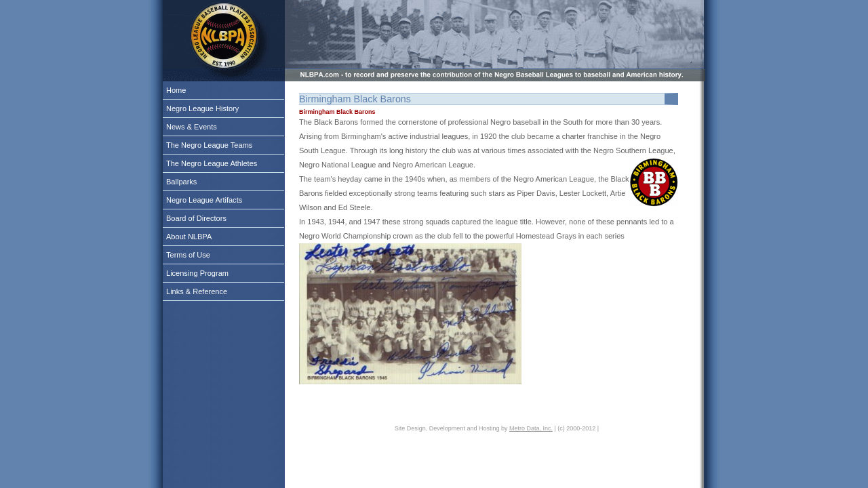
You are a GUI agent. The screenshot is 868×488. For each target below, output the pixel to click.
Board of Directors (196, 218)
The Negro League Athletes (212, 163)
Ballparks (181, 182)
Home (176, 90)
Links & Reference (197, 291)
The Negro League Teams (209, 145)
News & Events (192, 127)
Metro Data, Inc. (531, 428)
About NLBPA (189, 237)
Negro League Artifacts (204, 200)
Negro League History (202, 108)
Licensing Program (197, 273)
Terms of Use (188, 255)
